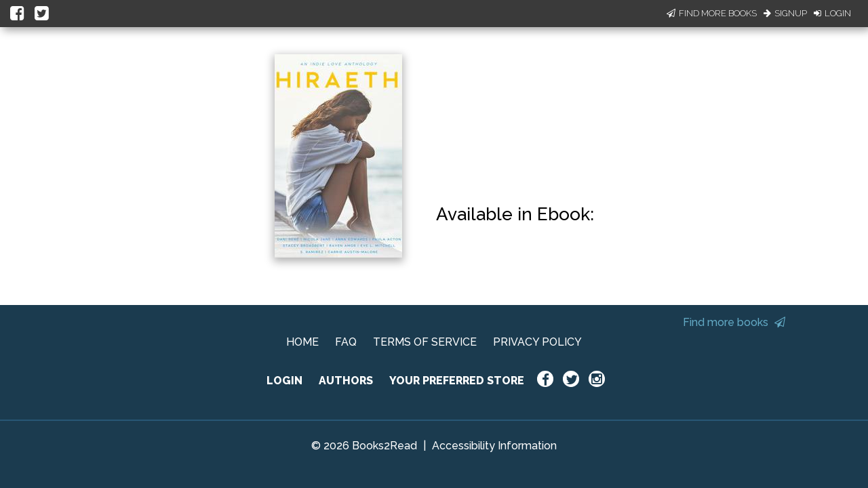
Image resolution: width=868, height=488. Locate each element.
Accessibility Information (494, 446)
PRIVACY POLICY (537, 342)
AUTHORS (346, 381)
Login (832, 13)
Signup (785, 13)
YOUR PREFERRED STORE (457, 381)
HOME (302, 342)
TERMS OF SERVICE (425, 342)
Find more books (734, 322)
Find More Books (712, 13)
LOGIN (284, 381)
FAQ (346, 342)
